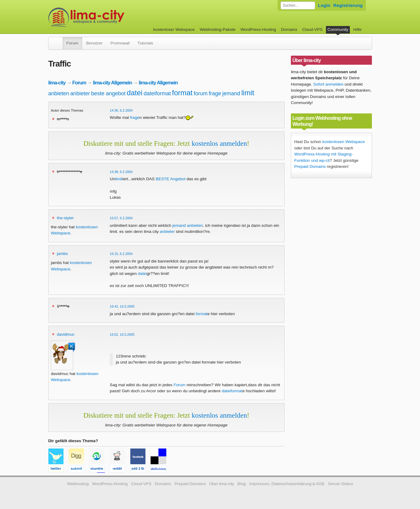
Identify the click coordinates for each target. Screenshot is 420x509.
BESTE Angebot (171, 179)
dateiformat (157, 93)
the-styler (65, 218)
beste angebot (108, 93)
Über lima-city (222, 484)
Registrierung (348, 5)
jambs (62, 254)
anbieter (80, 93)
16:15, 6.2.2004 (121, 254)
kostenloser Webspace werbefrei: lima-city (109, 17)
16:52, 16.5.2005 (122, 334)
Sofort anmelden (328, 84)
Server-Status (340, 484)
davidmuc (66, 334)
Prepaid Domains (310, 166)
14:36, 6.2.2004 (121, 110)
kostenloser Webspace (174, 29)
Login (324, 5)
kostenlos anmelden (219, 143)
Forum (72, 43)
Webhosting (78, 484)
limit (248, 93)
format (182, 93)
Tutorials (145, 43)
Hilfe (357, 29)
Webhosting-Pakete (217, 29)
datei (135, 93)
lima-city (57, 83)
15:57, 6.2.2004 (121, 218)
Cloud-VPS (312, 29)
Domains (289, 29)
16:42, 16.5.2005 (122, 306)
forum (201, 93)
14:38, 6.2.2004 (121, 172)
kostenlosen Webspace (343, 142)
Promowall (120, 43)
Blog (241, 484)
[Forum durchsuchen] (298, 5)
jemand (231, 93)
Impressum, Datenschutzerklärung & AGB (287, 484)
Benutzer (94, 43)
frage (215, 93)
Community (338, 29)
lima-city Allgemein (112, 83)
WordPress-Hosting (258, 29)
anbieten (59, 93)
